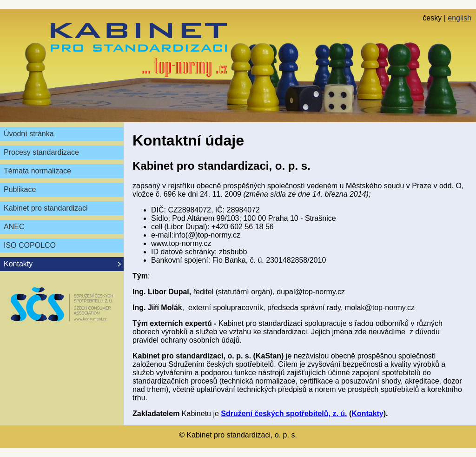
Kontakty (367, 414)
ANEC (14, 227)
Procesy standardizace (41, 152)
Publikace (20, 189)
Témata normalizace (37, 171)
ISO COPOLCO (30, 245)
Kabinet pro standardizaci (46, 208)
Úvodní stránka (29, 134)
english (459, 18)
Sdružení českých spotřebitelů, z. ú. (284, 414)
